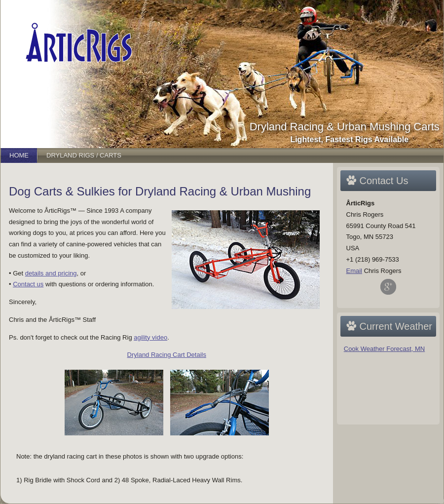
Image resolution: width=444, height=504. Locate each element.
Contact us (28, 284)
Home (19, 155)
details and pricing (51, 273)
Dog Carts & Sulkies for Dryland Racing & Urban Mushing (160, 191)
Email (354, 271)
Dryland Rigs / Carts (84, 155)
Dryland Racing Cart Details (167, 355)
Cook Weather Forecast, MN (384, 349)
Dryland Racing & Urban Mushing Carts (345, 127)
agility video (150, 337)
